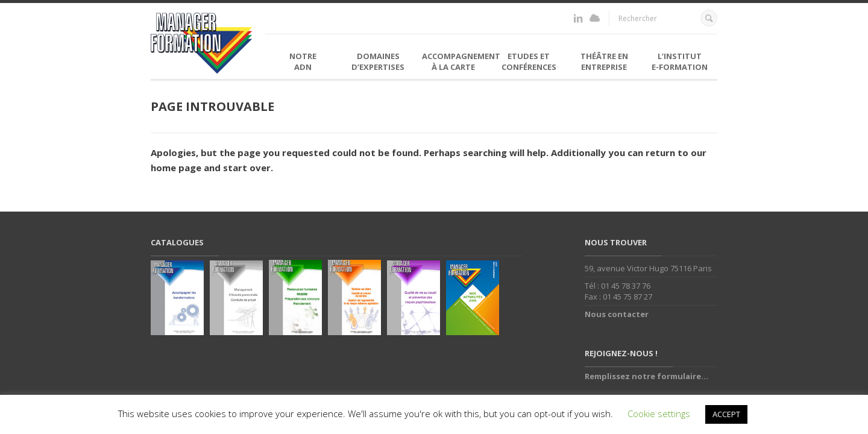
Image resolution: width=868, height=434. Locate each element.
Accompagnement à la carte (456, 61)
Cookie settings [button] (659, 414)
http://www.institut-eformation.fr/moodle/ (595, 19)
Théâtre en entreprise (604, 61)
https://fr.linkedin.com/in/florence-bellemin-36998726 (578, 19)
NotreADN (303, 61)
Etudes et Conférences (529, 61)
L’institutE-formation (680, 61)
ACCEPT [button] (726, 414)
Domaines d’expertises (378, 61)
